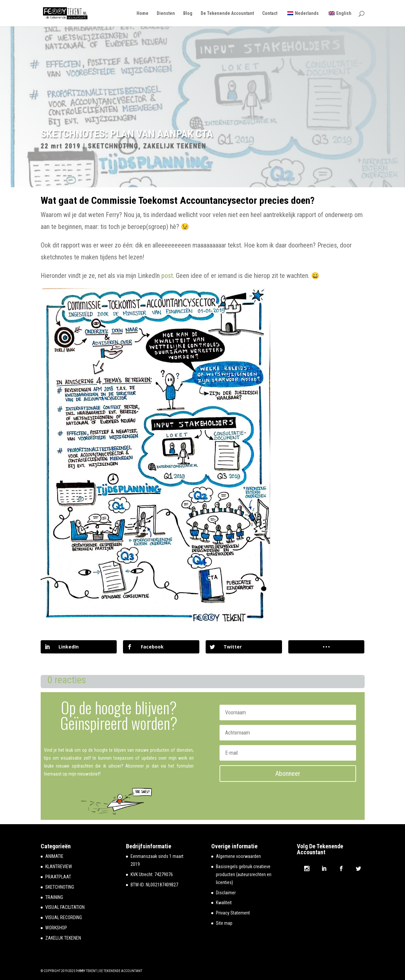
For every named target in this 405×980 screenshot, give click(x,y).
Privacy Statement (233, 913)
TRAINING (54, 897)
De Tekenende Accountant (227, 13)
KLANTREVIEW (59, 867)
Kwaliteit (224, 903)
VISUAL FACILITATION (65, 907)
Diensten (166, 13)
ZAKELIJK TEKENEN (175, 146)
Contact (270, 13)
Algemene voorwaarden (238, 856)
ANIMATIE (54, 856)
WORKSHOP (56, 928)
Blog (188, 13)
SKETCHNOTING (113, 146)
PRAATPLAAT (58, 877)
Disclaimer (226, 893)
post (167, 276)
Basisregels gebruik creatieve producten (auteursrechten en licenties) (244, 874)
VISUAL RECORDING (64, 917)
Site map (224, 923)
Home (142, 13)
